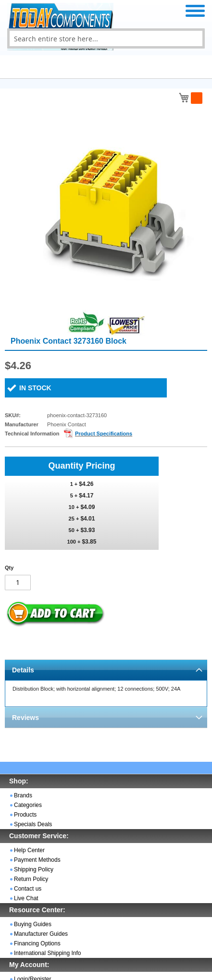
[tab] (106, 670)
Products (25, 815)
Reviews (25, 718)
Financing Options (37, 943)
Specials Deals (33, 824)
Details (23, 670)
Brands (23, 795)
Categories (28, 805)
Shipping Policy (34, 869)
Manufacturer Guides (41, 934)
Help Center (29, 850)
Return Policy (31, 879)
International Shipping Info (47, 953)
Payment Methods (37, 860)
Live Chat (26, 898)
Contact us (28, 889)
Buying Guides (33, 924)
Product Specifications (104, 434)
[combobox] (106, 38)
